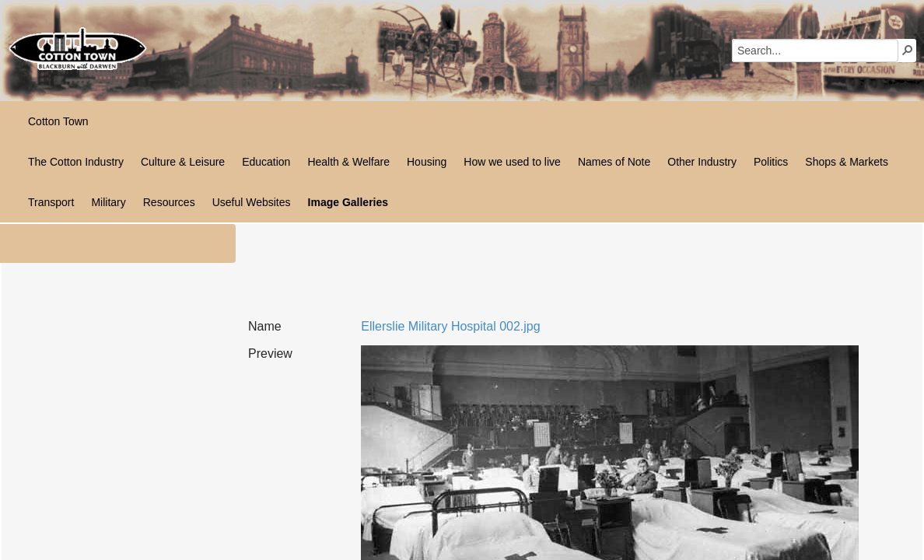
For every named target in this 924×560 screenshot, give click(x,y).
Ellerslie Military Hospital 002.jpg (450, 326)
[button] (908, 50)
